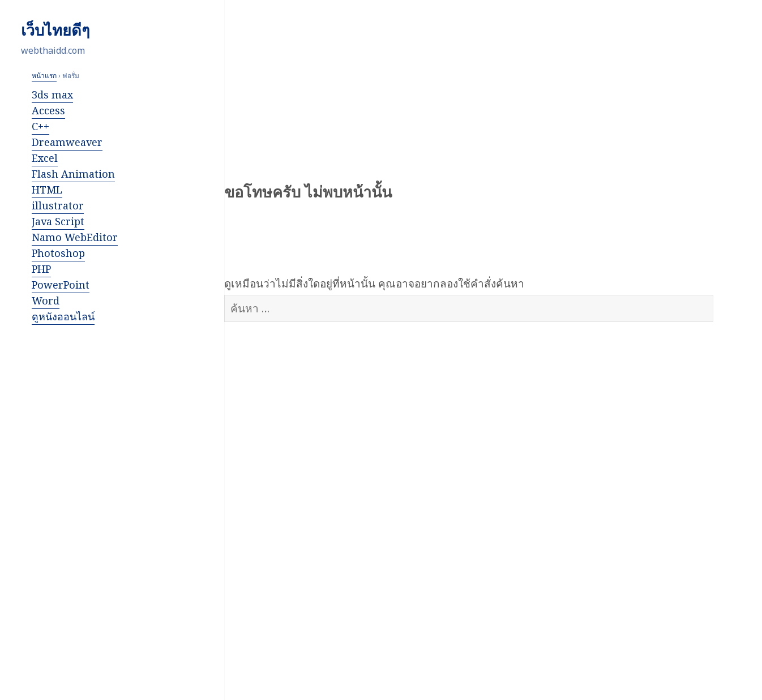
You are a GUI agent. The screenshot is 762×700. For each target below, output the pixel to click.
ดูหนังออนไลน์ (63, 316)
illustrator (58, 205)
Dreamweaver (67, 142)
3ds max (52, 95)
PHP (41, 269)
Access (48, 110)
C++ (40, 126)
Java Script (58, 221)
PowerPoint (61, 285)
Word (46, 300)
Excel (45, 158)
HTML (47, 190)
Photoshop (58, 253)
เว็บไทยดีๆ (55, 30)
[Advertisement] (88, 508)
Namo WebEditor (75, 237)
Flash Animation (73, 174)
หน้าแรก (44, 76)
